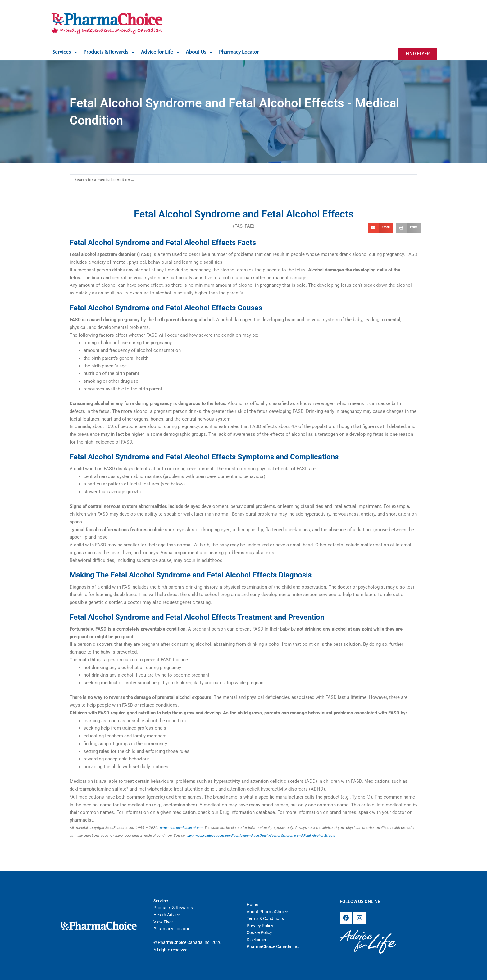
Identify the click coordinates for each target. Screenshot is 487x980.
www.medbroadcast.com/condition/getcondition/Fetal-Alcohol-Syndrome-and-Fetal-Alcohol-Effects (267, 836)
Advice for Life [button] (160, 52)
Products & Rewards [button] (109, 52)
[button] (381, 228)
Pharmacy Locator (239, 52)
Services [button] (65, 52)
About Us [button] (199, 52)
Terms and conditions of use (182, 828)
